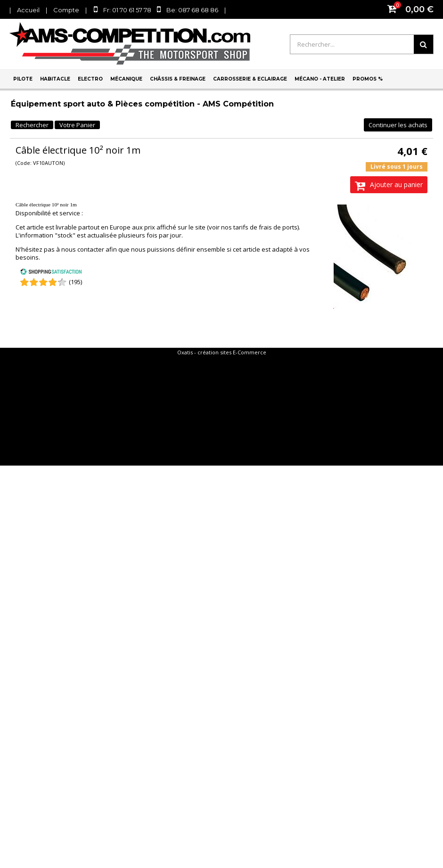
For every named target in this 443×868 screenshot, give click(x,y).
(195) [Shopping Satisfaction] (75, 282)
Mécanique (126, 79)
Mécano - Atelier (320, 79)
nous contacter (83, 249)
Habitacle (55, 79)
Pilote (23, 79)
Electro (90, 79)
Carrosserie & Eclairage (250, 79)
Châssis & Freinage (178, 79)
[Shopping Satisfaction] (51, 273)
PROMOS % (368, 79)
